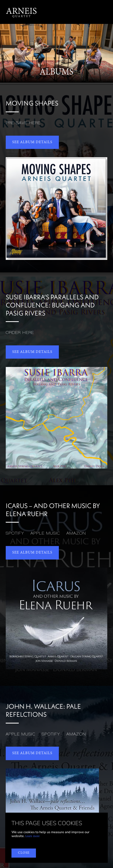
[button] (104, 12)
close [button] (24, 853)
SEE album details (32, 142)
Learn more (32, 836)
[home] (21, 12)
